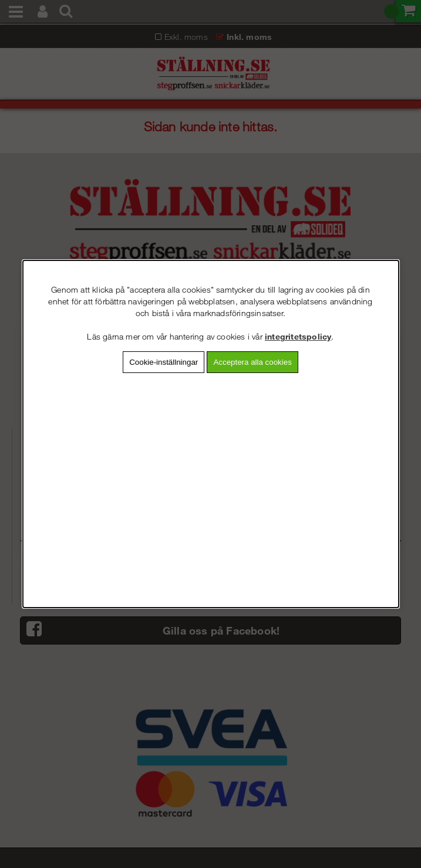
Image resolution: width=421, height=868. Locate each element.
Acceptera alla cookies (252, 362)
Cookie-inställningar (164, 362)
